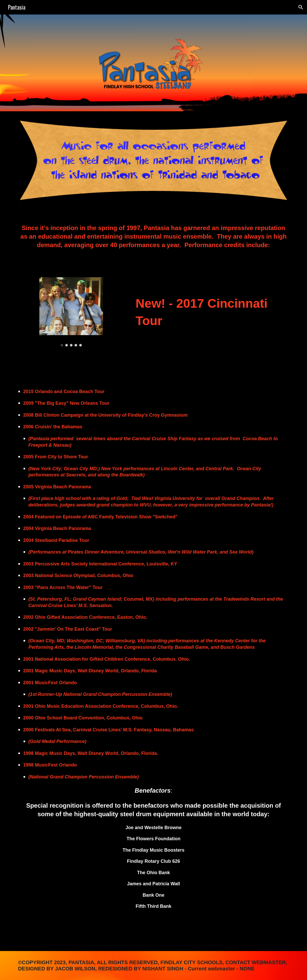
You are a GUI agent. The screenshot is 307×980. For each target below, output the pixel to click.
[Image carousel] (71, 312)
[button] (301, 7)
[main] (154, 240)
